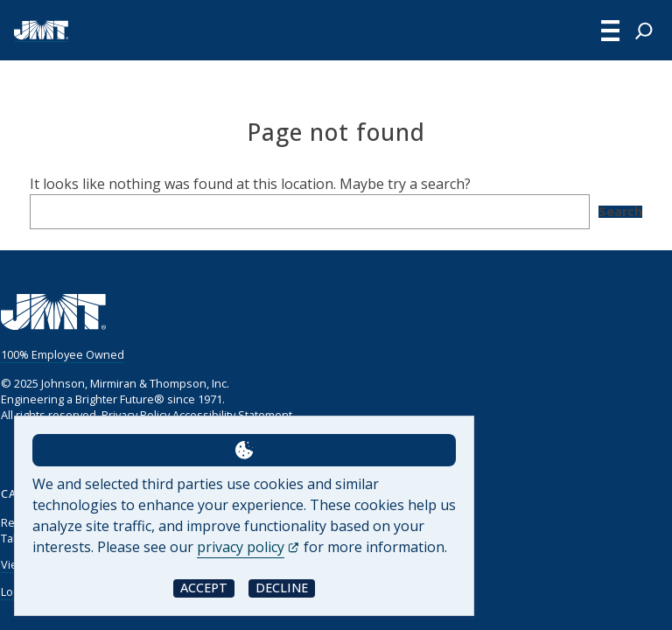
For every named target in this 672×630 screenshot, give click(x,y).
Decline (282, 588)
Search (620, 212)
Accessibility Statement (231, 415)
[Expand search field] (644, 31)
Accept (204, 588)
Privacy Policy (135, 415)
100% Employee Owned (62, 354)
